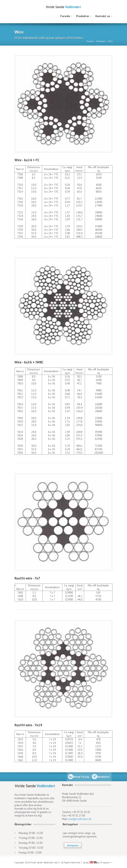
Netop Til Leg (81, 777)
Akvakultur (103, 777)
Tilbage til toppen (101, 863)
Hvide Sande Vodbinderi (63, 7)
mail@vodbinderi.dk (80, 819)
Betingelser (73, 845)
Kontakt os (103, 16)
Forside (65, 16)
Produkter (83, 16)
